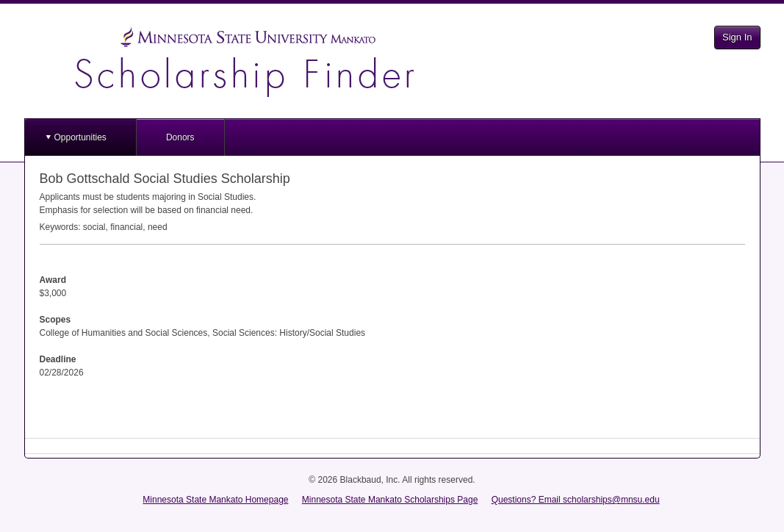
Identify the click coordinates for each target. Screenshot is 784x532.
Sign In (737, 37)
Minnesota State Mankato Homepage (215, 500)
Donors (180, 137)
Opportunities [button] (80, 137)
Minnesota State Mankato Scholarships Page (390, 500)
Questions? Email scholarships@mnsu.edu (576, 500)
